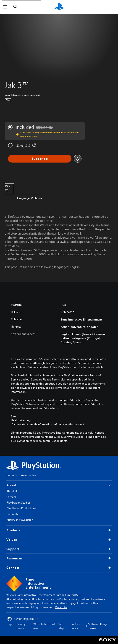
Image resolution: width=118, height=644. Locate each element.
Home (10, 475)
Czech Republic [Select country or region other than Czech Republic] (23, 619)
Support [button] (59, 549)
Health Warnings (21, 420)
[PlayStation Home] (59, 7)
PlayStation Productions (21, 508)
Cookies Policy (75, 626)
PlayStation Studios (18, 503)
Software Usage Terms (98, 626)
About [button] (59, 485)
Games (23, 475)
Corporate (13, 514)
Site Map (61, 626)
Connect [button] (59, 568)
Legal (10, 624)
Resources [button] (59, 558)
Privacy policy (21, 626)
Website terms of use (44, 626)
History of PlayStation (20, 520)
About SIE (12, 491)
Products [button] (59, 530)
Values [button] (59, 540)
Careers (11, 497)
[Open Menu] (5, 7)
